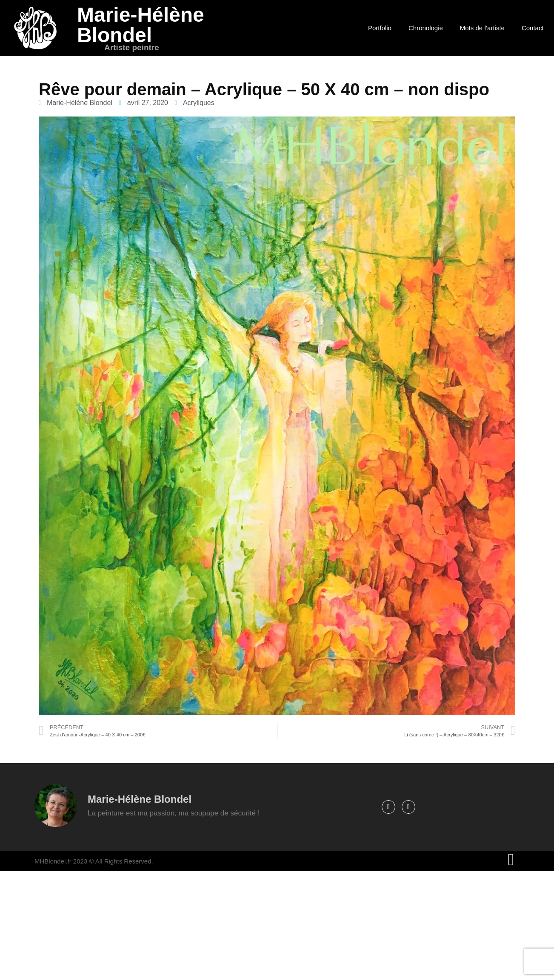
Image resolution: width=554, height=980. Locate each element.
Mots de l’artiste (482, 28)
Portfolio (380, 28)
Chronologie (426, 28)
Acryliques (199, 103)
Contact (533, 28)
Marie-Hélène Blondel (141, 25)
